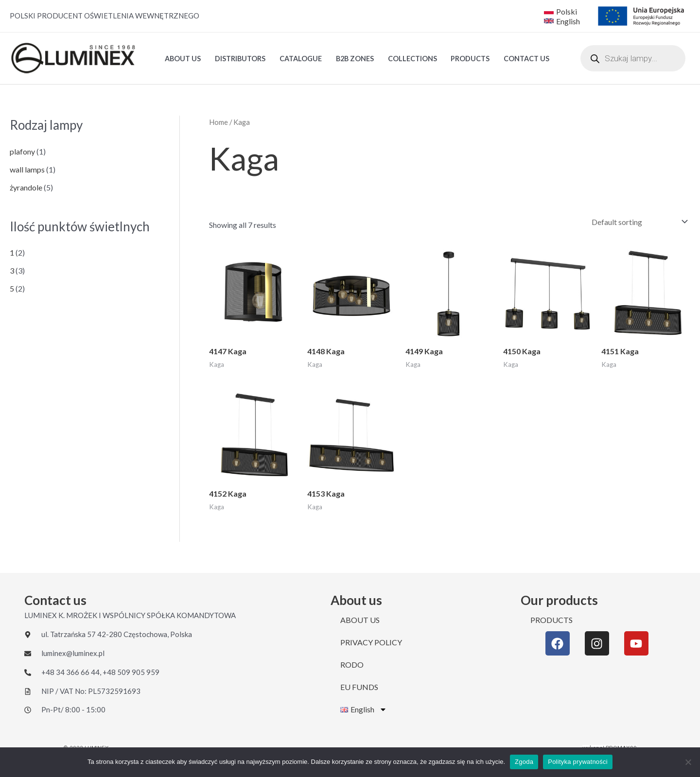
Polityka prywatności (578, 762)
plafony (22, 151)
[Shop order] (638, 222)
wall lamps (27, 169)
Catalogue (301, 59)
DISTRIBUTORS (240, 59)
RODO (352, 665)
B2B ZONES (355, 59)
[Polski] (560, 11)
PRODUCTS (470, 59)
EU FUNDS (359, 687)
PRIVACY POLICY (371, 642)
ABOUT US (183, 59)
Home (219, 122)
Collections (412, 59)
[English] (563, 21)
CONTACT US (526, 59)
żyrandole (26, 187)
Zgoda (524, 762)
